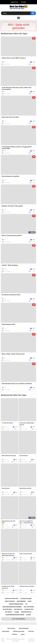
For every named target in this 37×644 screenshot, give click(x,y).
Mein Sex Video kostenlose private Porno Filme (16, 640)
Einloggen (24, 2)
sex (26, 604)
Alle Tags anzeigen (18, 619)
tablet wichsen (10, 601)
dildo (30, 601)
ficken (17, 612)
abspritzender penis (16, 604)
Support (31, 631)
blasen (29, 615)
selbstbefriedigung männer (12, 607)
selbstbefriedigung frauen (15, 615)
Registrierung (14, 2)
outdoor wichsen (26, 599)
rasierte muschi (26, 612)
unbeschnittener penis (11, 599)
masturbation (18, 609)
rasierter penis (29, 609)
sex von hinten (29, 607)
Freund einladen (19, 631)
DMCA (23, 634)
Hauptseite (11, 628)
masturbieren (21, 601)
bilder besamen (7, 609)
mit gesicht (9, 612)
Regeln (15, 634)
